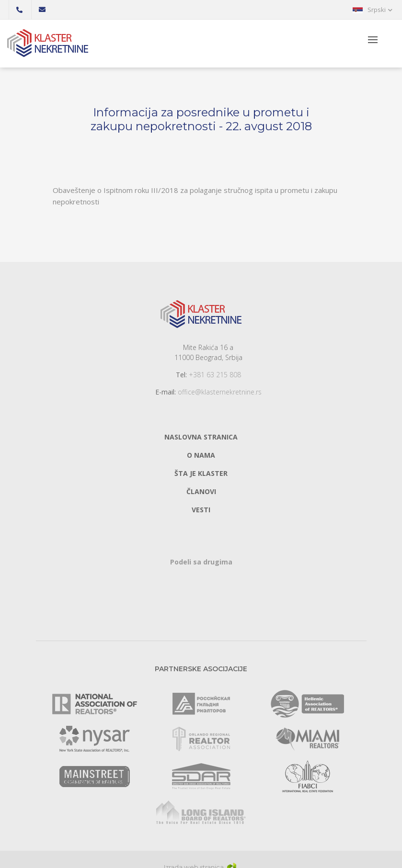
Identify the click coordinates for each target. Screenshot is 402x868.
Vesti (201, 510)
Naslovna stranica (201, 437)
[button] (373, 10)
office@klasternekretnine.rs (220, 392)
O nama (201, 455)
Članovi (201, 491)
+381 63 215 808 (215, 375)
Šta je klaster (201, 473)
